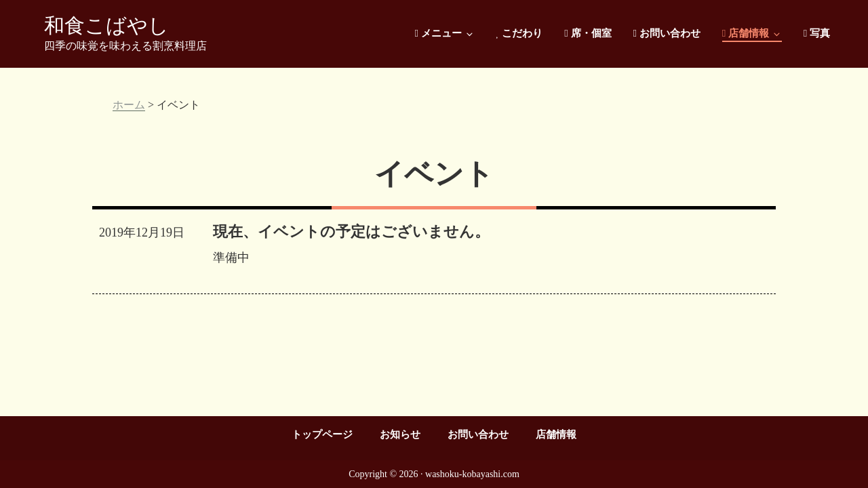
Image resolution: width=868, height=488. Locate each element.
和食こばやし (106, 25)
